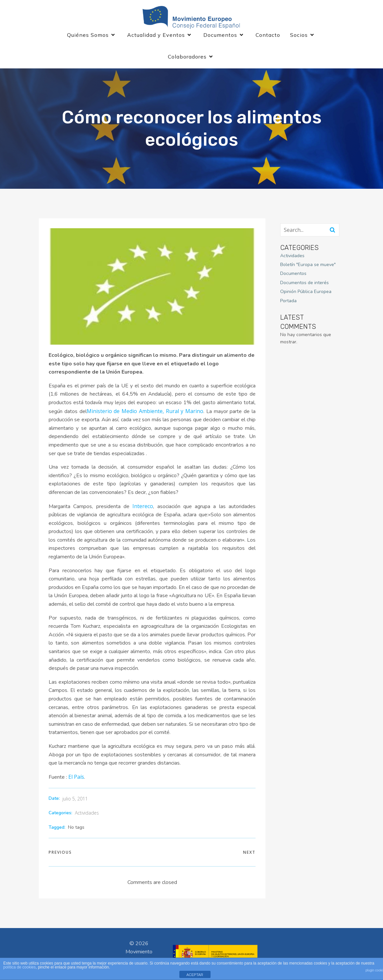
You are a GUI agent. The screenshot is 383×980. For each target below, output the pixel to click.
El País (76, 778)
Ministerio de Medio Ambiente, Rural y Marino (145, 412)
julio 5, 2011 (75, 800)
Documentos (293, 275)
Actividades (87, 814)
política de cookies (20, 967)
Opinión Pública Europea (306, 293)
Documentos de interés (304, 284)
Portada (288, 302)
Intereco (143, 507)
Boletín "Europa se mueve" (308, 266)
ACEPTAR (195, 975)
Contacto (268, 36)
